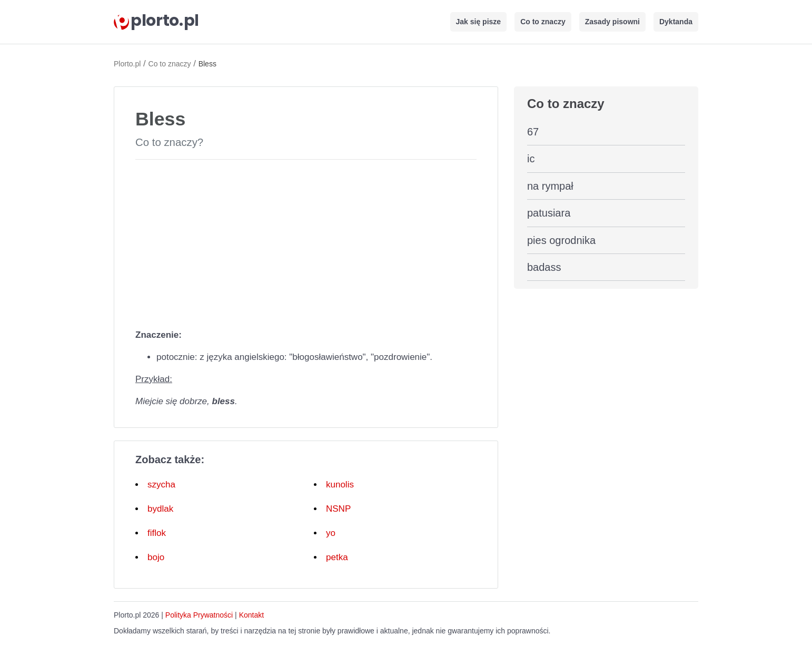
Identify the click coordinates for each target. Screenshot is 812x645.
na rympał (550, 186)
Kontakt (251, 615)
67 (533, 132)
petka (337, 557)
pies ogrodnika (561, 240)
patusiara (549, 213)
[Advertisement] (306, 242)
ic (531, 159)
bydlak (160, 509)
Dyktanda (676, 22)
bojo (156, 557)
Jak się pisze (479, 22)
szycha (161, 485)
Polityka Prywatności (199, 615)
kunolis (340, 485)
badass (544, 267)
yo (331, 533)
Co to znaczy (543, 22)
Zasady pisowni (612, 22)
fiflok (157, 533)
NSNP (338, 509)
